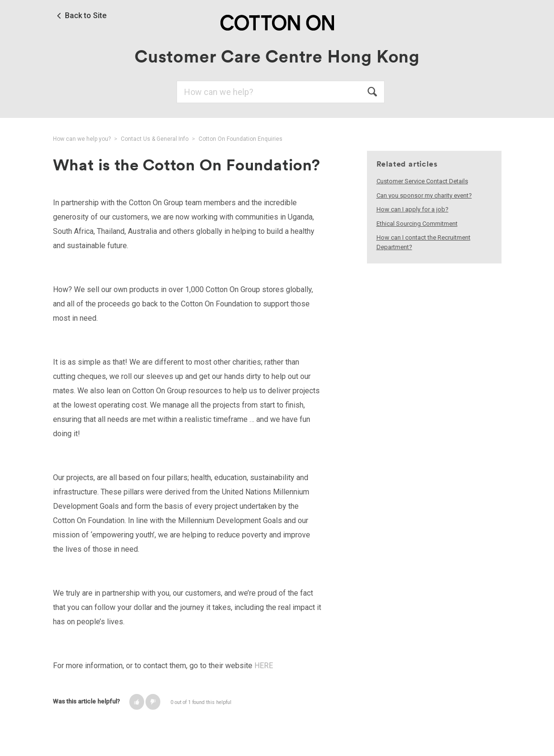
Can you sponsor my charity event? (424, 195)
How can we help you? (82, 139)
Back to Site (86, 16)
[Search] (281, 92)
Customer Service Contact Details (422, 181)
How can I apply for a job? (413, 209)
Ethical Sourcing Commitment (417, 224)
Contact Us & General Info (155, 139)
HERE (264, 666)
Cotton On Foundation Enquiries (240, 139)
